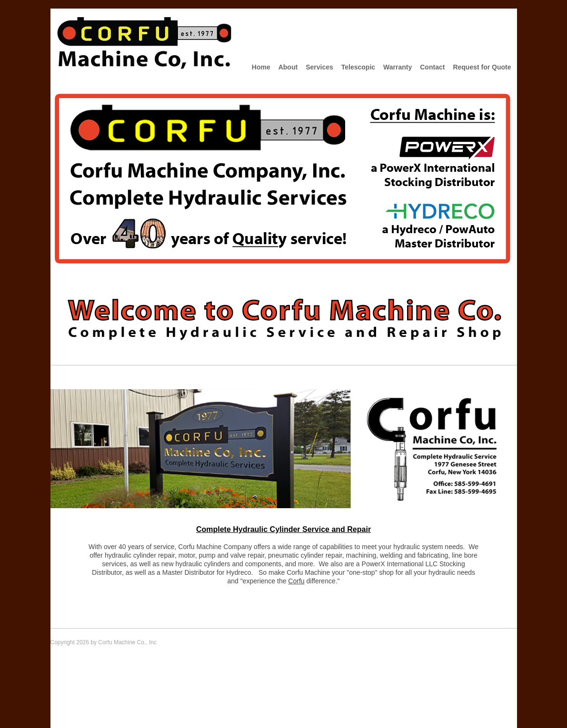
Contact (432, 67)
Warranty (398, 67)
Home (261, 67)
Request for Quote (482, 67)
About (288, 67)
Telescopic (358, 67)
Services (319, 67)
